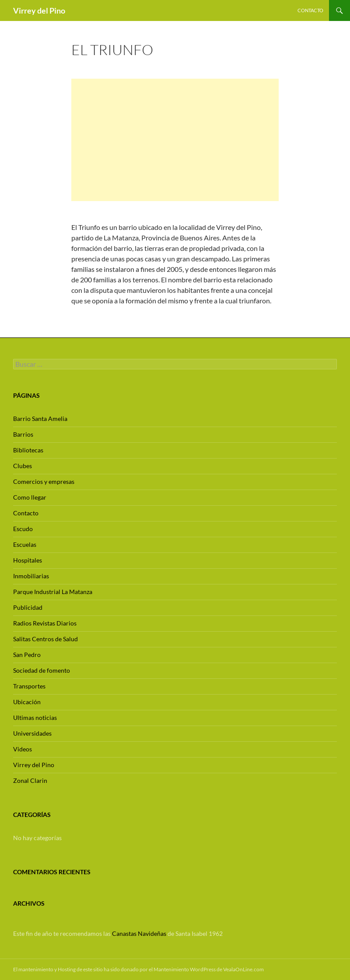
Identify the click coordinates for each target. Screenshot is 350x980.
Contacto (310, 10)
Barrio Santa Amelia (40, 419)
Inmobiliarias (31, 576)
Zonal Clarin (30, 780)
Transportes (29, 686)
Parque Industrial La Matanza (53, 592)
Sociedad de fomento (42, 670)
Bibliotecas (28, 450)
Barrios (23, 434)
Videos (23, 749)
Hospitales (28, 560)
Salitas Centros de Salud (45, 639)
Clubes (23, 466)
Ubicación (27, 702)
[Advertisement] (175, 140)
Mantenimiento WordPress (185, 969)
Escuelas (25, 544)
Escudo (23, 529)
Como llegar (30, 497)
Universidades (32, 733)
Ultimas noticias (35, 718)
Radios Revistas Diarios (45, 623)
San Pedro (27, 655)
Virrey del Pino (39, 10)
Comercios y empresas (44, 481)
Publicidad (28, 607)
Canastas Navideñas (139, 933)
